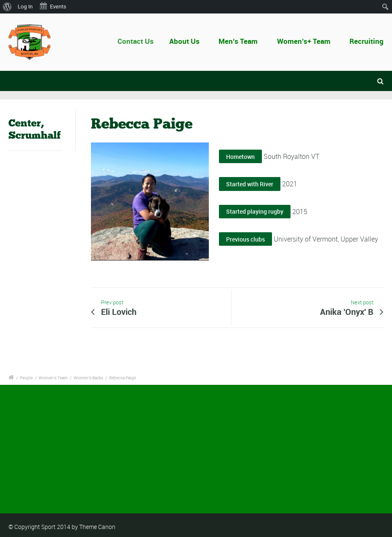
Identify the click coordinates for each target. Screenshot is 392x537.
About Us (187, 41)
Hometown (240, 157)
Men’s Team (238, 41)
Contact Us (141, 41)
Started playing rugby (255, 211)
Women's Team (53, 378)
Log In (25, 7)
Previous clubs (245, 239)
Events (53, 6)
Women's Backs (88, 378)
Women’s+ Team (304, 41)
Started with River (250, 184)
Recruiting (367, 41)
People (26, 378)
